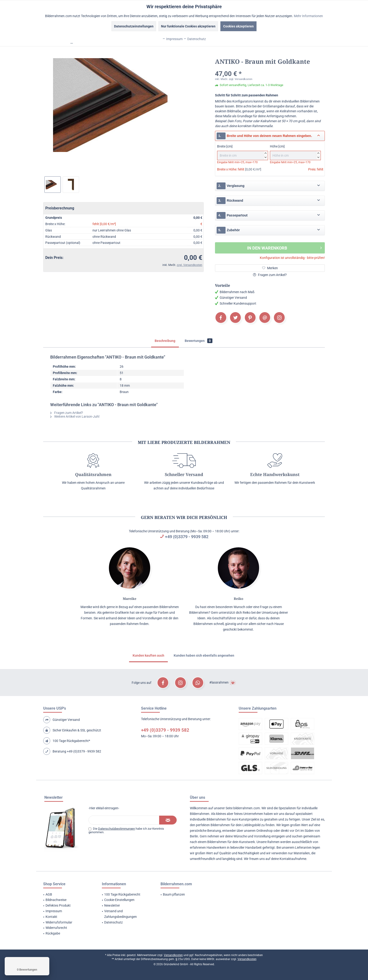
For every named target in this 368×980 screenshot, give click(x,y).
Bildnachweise (56, 900)
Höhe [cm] (295, 152)
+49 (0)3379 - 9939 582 (187, 537)
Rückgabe (53, 933)
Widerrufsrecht (56, 928)
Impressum (54, 911)
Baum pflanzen (174, 894)
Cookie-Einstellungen (119, 900)
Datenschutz (113, 922)
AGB (49, 894)
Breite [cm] (243, 152)
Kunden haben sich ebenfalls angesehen (204, 655)
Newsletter (112, 905)
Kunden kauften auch (148, 655)
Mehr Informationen (308, 16)
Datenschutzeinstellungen (134, 26)
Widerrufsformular (59, 922)
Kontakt (51, 917)
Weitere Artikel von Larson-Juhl (75, 416)
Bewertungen (199, 341)
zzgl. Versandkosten (190, 265)
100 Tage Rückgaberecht (122, 894)
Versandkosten (173, 955)
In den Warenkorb (284, 247)
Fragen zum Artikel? (270, 275)
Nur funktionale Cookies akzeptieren (188, 26)
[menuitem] (67, 895)
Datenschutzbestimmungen (117, 829)
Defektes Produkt (58, 905)
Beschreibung (165, 341)
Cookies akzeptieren (238, 26)
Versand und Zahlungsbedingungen (121, 914)
